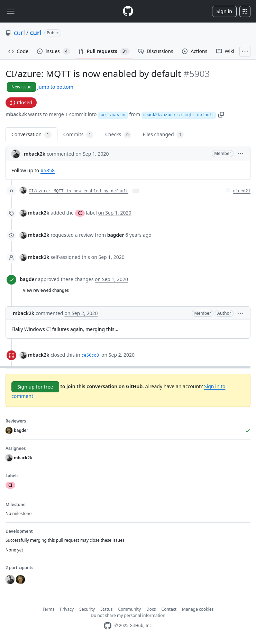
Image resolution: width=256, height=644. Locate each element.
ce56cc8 (90, 356)
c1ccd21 (242, 191)
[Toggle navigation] (11, 11)
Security (87, 609)
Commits (78, 135)
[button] (221, 114)
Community (129, 609)
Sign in (224, 11)
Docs (151, 609)
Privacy (67, 609)
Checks (118, 135)
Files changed (163, 135)
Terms (49, 609)
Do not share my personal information (128, 615)
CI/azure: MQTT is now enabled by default (79, 191)
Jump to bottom (55, 87)
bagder (28, 279)
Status (106, 609)
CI (80, 213)
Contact (169, 609)
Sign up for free (35, 387)
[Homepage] (128, 11)
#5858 (48, 170)
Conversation (31, 135)
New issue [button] (21, 87)
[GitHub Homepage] (108, 626)
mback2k (16, 114)
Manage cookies (198, 609)
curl (19, 33)
